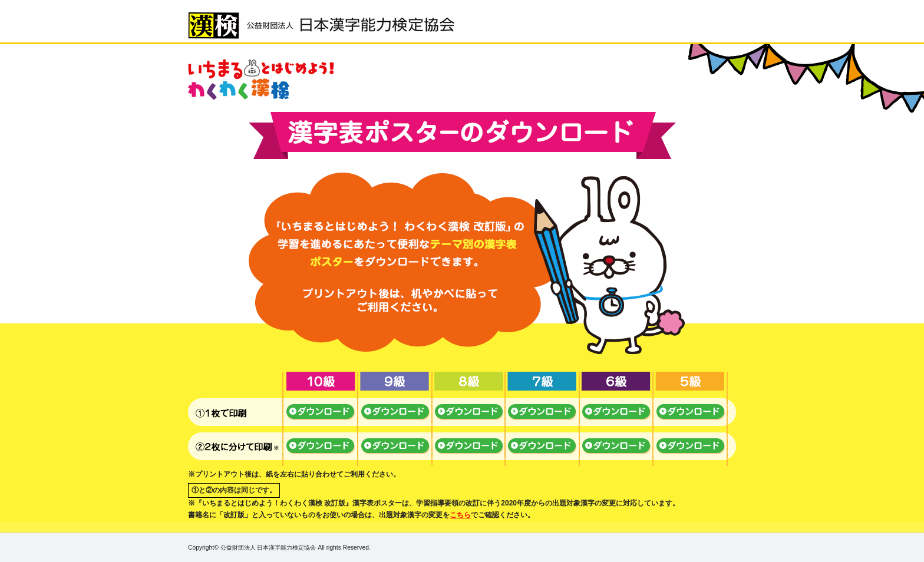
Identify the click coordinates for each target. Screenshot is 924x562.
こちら (460, 515)
